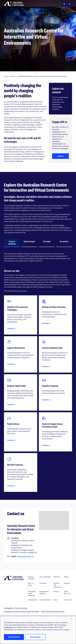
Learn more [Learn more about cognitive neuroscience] (11, 364)
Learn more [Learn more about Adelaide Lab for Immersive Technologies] (11, 328)
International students (44, 592)
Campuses (43, 583)
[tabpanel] (38, 372)
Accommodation (45, 600)
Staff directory (67, 592)
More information (35, 637)
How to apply (31, 584)
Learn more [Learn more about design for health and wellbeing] (11, 404)
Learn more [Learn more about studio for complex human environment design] (45, 445)
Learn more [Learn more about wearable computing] (11, 486)
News (55, 600)
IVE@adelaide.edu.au (25, 556)
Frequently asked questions (32, 593)
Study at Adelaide (31, 578)
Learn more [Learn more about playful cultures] (11, 440)
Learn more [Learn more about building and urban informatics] (45, 323)
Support (67, 583)
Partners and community (58, 585)
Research (57, 577)
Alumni (56, 592)
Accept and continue (14, 637)
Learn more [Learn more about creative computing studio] (45, 366)
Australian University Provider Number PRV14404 (21, 611)
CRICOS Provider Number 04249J (53, 611)
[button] (71, 619)
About (66, 577)
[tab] (12, 243)
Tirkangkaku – (16, 608)
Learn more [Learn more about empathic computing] (45, 400)
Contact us (61, 156)
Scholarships (32, 600)
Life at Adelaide (45, 577)
